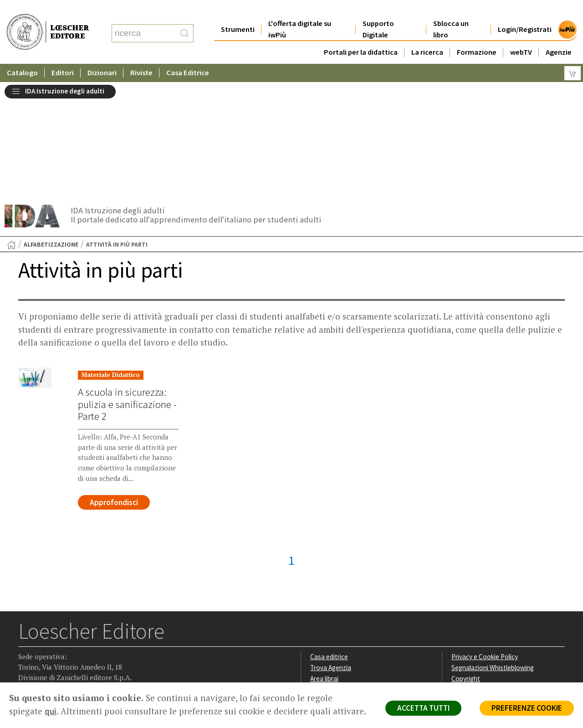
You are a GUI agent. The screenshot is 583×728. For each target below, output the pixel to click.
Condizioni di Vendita (482, 573)
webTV (521, 34)
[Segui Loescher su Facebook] (26, 625)
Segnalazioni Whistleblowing (493, 551)
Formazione (477, 34)
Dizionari (102, 54)
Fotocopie (467, 584)
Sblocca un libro (451, 11)
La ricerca (427, 34)
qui (51, 711)
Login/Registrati (525, 11)
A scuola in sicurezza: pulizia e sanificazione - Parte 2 (127, 287)
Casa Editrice (188, 54)
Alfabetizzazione (51, 128)
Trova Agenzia (331, 551)
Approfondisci (114, 386)
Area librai (324, 562)
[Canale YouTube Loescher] (79, 625)
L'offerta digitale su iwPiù (300, 11)
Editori (63, 54)
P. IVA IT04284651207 (49, 662)
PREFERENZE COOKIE (527, 708)
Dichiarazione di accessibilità (493, 594)
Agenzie (559, 34)
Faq (315, 573)
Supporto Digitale (378, 11)
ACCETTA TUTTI (423, 708)
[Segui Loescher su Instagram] (44, 625)
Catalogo (22, 54)
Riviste (142, 54)
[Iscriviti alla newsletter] (97, 624)
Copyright (466, 562)
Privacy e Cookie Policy (485, 540)
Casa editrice (329, 540)
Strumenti (238, 11)
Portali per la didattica (360, 34)
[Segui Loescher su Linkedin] (62, 625)
